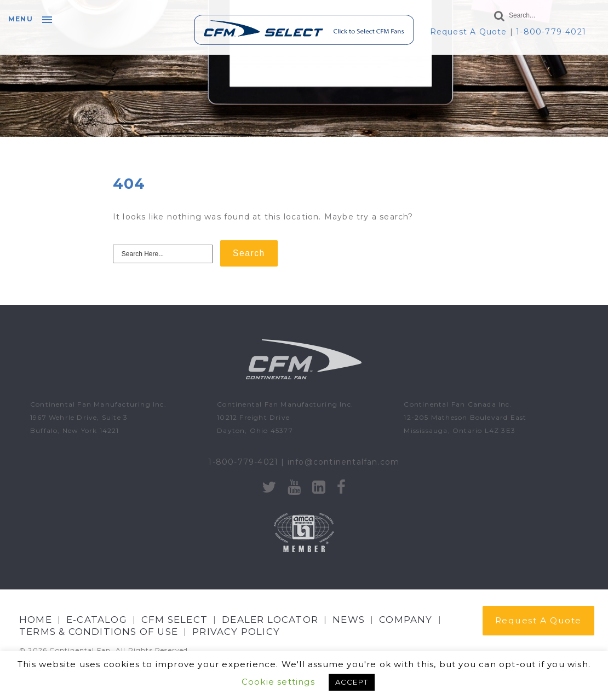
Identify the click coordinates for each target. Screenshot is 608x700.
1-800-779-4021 (551, 32)
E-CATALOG (97, 620)
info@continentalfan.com (344, 462)
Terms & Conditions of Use (99, 632)
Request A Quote (469, 32)
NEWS (349, 620)
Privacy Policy (236, 632)
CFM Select (174, 620)
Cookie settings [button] (278, 682)
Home (36, 620)
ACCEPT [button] (352, 682)
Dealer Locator (270, 620)
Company (406, 620)
